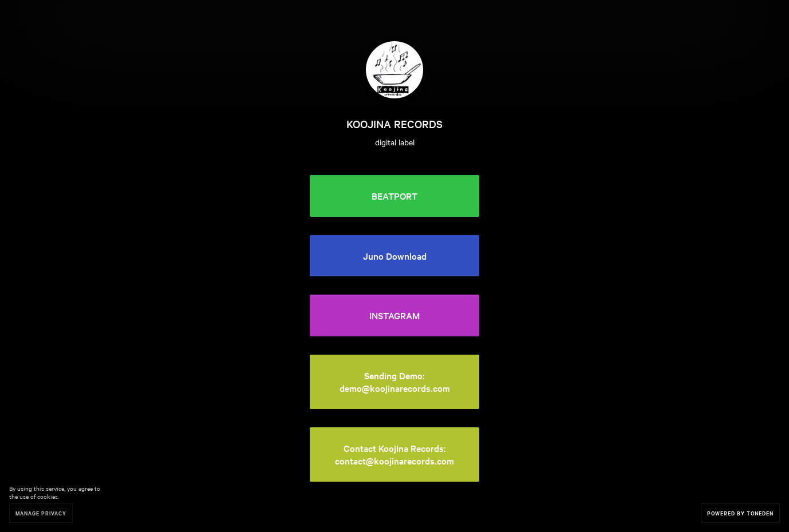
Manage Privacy (41, 513)
